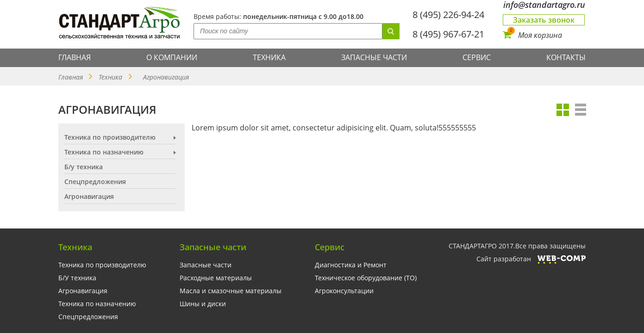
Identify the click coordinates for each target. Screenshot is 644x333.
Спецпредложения (95, 182)
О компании (172, 57)
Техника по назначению (104, 152)
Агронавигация (83, 291)
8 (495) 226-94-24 (448, 15)
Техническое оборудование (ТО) (366, 278)
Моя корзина (532, 35)
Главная (75, 57)
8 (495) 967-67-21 (448, 34)
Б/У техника (77, 278)
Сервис (477, 57)
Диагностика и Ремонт (351, 265)
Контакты (566, 57)
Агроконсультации (344, 291)
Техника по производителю (110, 137)
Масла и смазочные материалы (231, 291)
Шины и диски (203, 304)
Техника (269, 57)
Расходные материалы (216, 278)
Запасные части (374, 57)
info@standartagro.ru (544, 5)
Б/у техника (84, 167)
